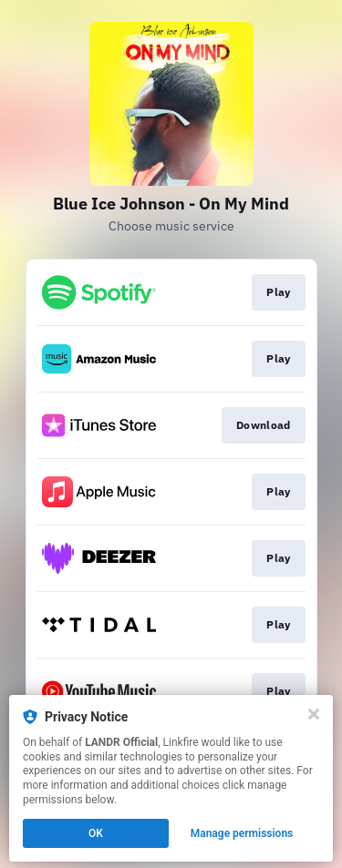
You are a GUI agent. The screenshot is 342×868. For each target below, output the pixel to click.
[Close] (314, 714)
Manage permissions (242, 833)
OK (96, 833)
